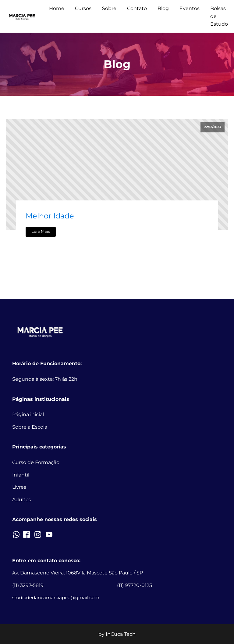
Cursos (83, 8)
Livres (19, 487)
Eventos (190, 8)
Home (57, 8)
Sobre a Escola (30, 427)
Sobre (109, 8)
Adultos (22, 500)
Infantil (21, 475)
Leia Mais (41, 231)
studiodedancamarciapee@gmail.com (56, 597)
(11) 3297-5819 (28, 585)
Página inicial (28, 414)
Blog (163, 8)
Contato (137, 8)
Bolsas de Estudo (219, 16)
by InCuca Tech (117, 634)
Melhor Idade (50, 216)
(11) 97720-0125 (135, 585)
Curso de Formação (36, 462)
